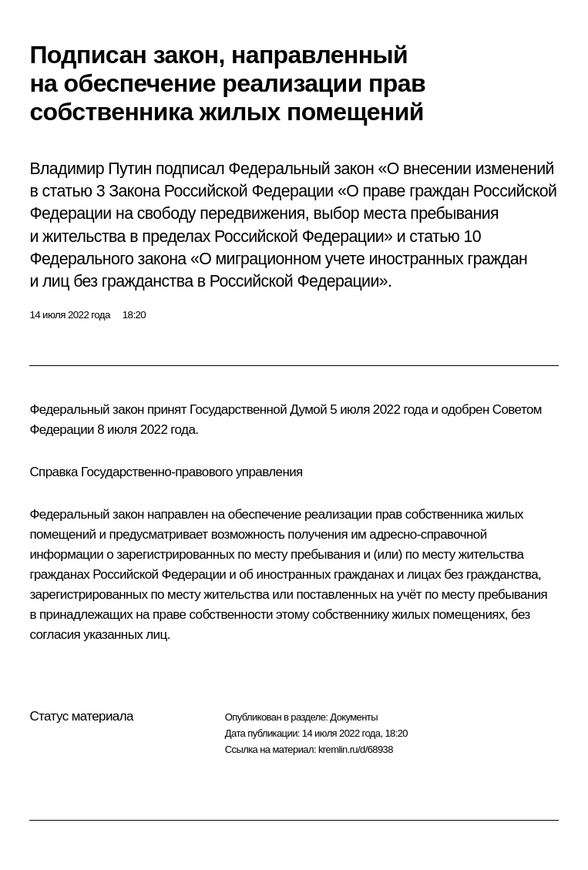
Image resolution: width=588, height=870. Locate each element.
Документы (354, 717)
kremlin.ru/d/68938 (356, 749)
